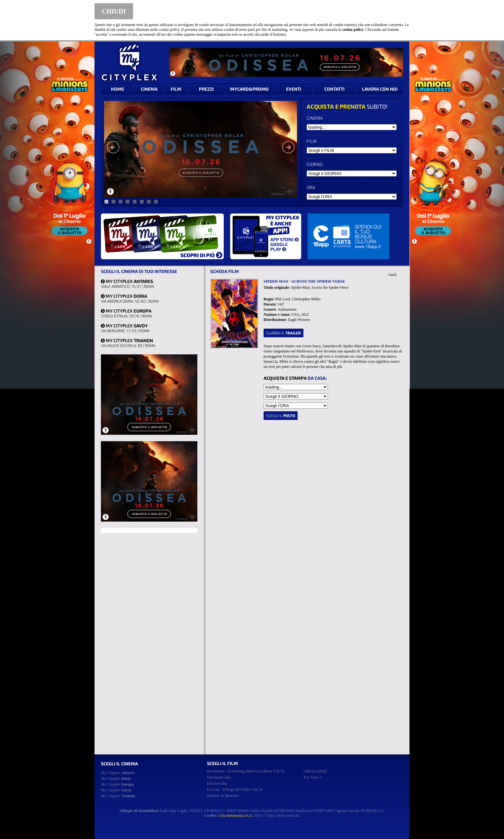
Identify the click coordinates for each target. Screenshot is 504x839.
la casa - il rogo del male (235, 789)
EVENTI (294, 89)
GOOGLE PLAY (279, 247)
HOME (117, 89)
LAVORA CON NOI (380, 89)
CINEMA (149, 89)
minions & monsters (223, 796)
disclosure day (219, 777)
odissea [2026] (315, 771)
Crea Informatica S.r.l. (236, 816)
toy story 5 (313, 777)
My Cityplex (118, 773)
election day (217, 783)
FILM (176, 89)
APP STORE (284, 239)
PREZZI (206, 89)
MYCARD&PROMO (249, 89)
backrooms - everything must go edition (246, 771)
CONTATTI (334, 89)
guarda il (283, 333)
